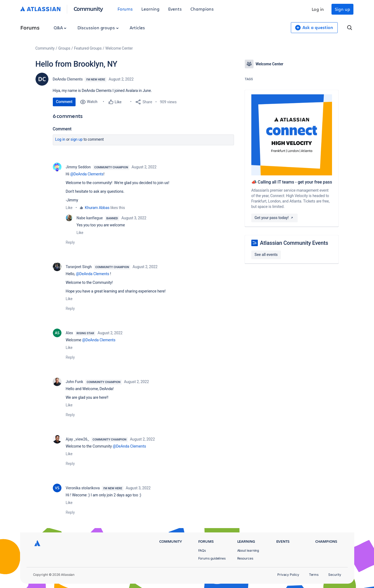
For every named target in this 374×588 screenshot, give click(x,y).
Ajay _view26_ (77, 439)
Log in (318, 9)
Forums (125, 9)
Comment (64, 102)
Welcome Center (119, 48)
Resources (245, 558)
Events (175, 9)
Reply (70, 242)
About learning (248, 550)
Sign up (342, 9)
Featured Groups (88, 48)
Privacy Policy (288, 575)
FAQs (202, 550)
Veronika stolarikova (83, 488)
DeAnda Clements (68, 79)
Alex (69, 333)
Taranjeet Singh (79, 267)
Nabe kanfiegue (90, 218)
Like (69, 208)
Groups (64, 48)
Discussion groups (98, 28)
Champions (202, 9)
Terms (314, 575)
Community (88, 9)
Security (335, 575)
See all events (266, 255)
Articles (137, 28)
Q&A (60, 28)
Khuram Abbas (97, 208)
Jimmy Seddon (78, 167)
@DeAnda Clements (87, 174)
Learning (150, 9)
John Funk (74, 382)
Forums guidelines (212, 558)
